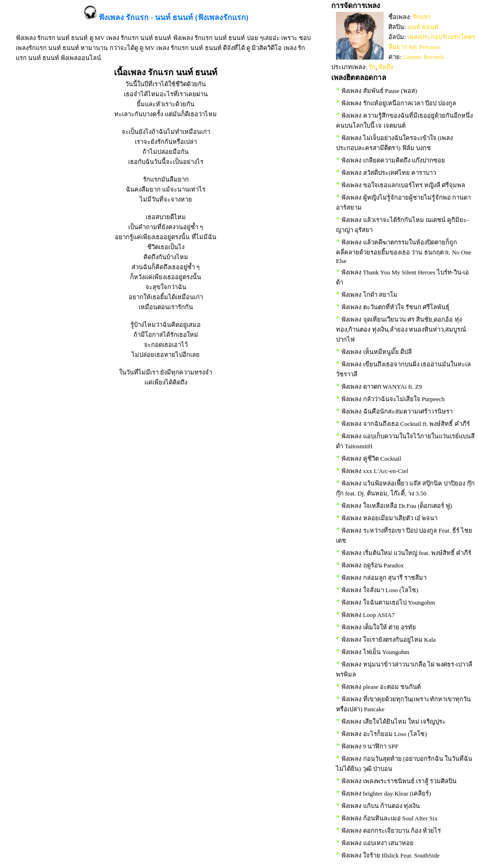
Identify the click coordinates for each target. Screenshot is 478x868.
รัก (372, 67)
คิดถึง (386, 67)
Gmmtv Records (424, 57)
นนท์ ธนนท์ (423, 27)
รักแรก (422, 17)
